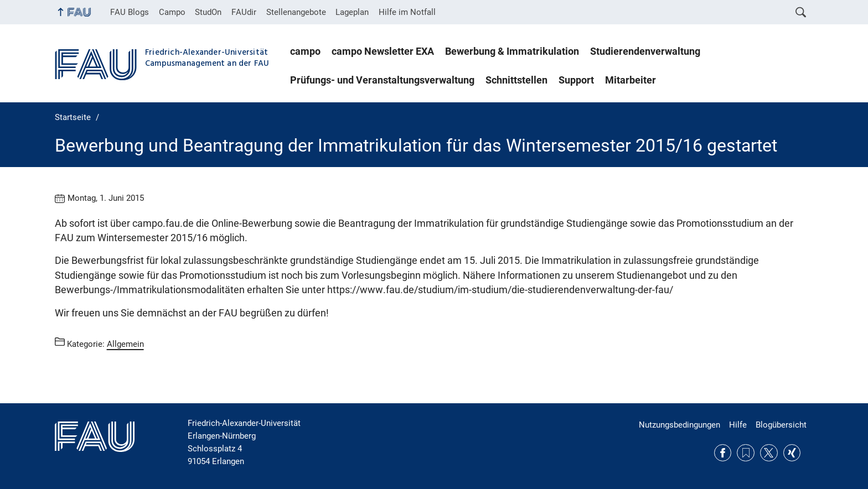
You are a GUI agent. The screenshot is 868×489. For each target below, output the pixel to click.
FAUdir (244, 12)
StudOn (208, 12)
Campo (172, 12)
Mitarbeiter (631, 80)
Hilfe (738, 425)
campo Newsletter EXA (383, 51)
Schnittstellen (516, 80)
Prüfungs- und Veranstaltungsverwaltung (382, 80)
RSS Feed (746, 453)
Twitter (769, 453)
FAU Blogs (130, 12)
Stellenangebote (296, 12)
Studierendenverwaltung (645, 51)
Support (576, 80)
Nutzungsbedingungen (680, 425)
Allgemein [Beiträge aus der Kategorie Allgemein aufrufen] (125, 344)
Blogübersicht (781, 425)
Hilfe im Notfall (407, 12)
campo (305, 51)
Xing (792, 453)
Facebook (723, 453)
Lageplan (352, 12)
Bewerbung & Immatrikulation (512, 51)
